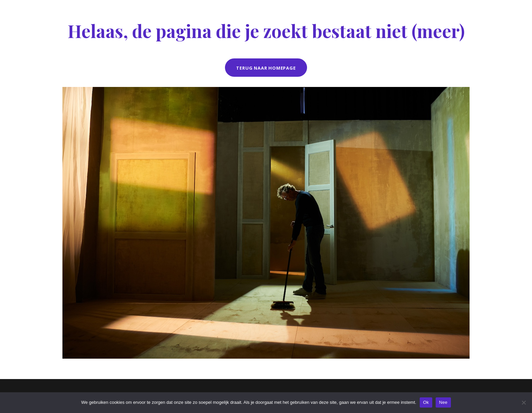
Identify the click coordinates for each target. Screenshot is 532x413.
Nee (443, 402)
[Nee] (524, 402)
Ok (426, 402)
